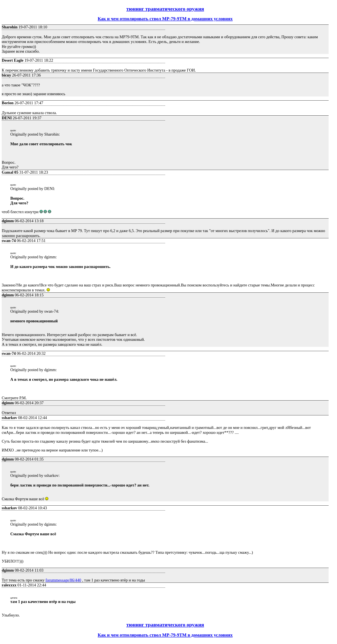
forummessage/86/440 (63, 580)
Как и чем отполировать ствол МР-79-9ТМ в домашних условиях (165, 19)
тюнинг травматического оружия (165, 9)
